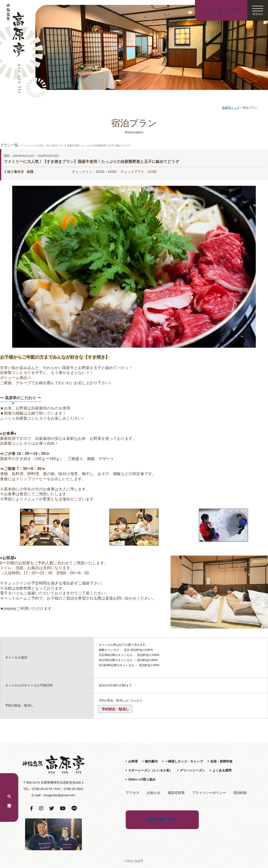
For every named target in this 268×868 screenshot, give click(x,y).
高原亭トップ (231, 108)
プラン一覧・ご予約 (221, 10)
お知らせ (153, 793)
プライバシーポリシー (209, 793)
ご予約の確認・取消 (160, 819)
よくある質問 (222, 770)
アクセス (133, 793)
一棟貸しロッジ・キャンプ (184, 761)
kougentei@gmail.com (60, 795)
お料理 (133, 761)
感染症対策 (176, 793)
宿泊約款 (240, 793)
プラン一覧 (9, 145)
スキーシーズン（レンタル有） (150, 770)
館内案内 (151, 761)
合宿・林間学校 (221, 761)
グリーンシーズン (192, 770)
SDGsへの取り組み (142, 779)
